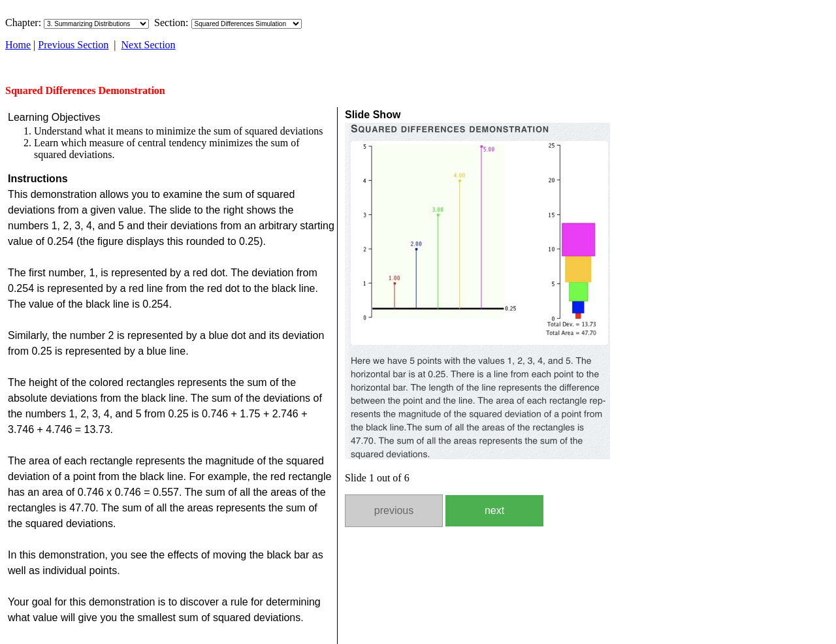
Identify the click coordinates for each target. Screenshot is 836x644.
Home (18, 45)
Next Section (149, 45)
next (494, 510)
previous (394, 510)
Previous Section (73, 45)
